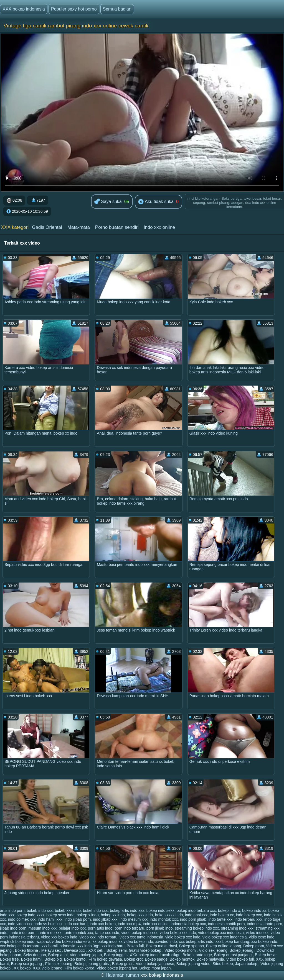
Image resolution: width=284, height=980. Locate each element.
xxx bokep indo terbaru (20, 946)
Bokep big (53, 959)
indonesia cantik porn (226, 924)
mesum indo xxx (43, 928)
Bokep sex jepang (27, 964)
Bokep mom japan (155, 968)
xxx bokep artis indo (196, 941)
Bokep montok (182, 959)
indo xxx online (159, 227)
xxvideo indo (166, 941)
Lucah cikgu (170, 955)
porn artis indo (100, 928)
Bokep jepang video (193, 964)
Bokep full (135, 946)
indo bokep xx (222, 915)
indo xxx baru (76, 924)
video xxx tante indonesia (141, 937)
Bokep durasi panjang (233, 955)
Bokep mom (254, 946)
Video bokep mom (181, 950)
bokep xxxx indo (169, 915)
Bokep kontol (75, 959)
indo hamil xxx (50, 919)
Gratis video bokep (146, 950)
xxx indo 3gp (88, 946)
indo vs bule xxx (49, 924)
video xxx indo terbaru (98, 937)
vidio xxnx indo (262, 937)
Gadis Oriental (47, 227)
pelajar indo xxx (72, 928)
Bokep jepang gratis (92, 964)
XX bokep (22, 968)
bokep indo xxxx (30, 915)
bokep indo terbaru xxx (196, 910)
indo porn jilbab (193, 919)
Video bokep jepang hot (117, 968)
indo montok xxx (164, 919)
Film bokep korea (79, 968)
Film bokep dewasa (105, 959)
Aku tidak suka (156, 202)
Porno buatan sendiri (117, 227)
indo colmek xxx (22, 919)
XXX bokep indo (144, 955)
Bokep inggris (116, 955)
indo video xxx (20, 924)
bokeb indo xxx (40, 910)
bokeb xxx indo (68, 910)
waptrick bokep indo (17, 941)
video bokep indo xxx (139, 933)
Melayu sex (52, 950)
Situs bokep (223, 964)
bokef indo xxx (95, 910)
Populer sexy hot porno (74, 9)
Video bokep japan (86, 955)
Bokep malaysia (210, 959)
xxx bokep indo (264, 941)
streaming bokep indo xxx (197, 928)
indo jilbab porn (78, 919)
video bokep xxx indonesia (221, 933)
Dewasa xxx (75, 950)
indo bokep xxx (249, 915)
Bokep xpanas (192, 946)
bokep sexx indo (60, 915)
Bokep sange (156, 959)
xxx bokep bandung (232, 941)
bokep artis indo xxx (127, 910)
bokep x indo (88, 915)
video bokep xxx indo (178, 933)
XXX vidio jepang (48, 968)
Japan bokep (247, 964)
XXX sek (96, 950)
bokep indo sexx (160, 910)
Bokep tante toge (197, 955)
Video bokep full (240, 959)
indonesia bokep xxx (188, 924)
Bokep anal (58, 955)
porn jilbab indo (160, 928)
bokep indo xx (254, 910)
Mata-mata (79, 227)
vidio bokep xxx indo (183, 937)
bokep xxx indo (140, 915)
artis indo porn (12, 910)
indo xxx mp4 (129, 924)
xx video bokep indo (136, 941)
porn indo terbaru (129, 928)
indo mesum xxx (134, 919)
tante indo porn (22, 933)
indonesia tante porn (264, 924)
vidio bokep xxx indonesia (225, 937)
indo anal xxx (196, 915)
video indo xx (257, 933)
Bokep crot (134, 959)
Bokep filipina (27, 950)
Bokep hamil (32, 959)
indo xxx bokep (103, 924)
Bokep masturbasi (161, 946)
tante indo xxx (49, 933)
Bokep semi (117, 950)
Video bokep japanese (155, 964)
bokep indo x (229, 910)
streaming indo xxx (237, 928)
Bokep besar (266, 955)
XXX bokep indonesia (24, 9)
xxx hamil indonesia (58, 946)
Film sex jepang (59, 964)
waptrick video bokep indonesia (64, 941)
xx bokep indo (105, 941)
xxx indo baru (113, 946)
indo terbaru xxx (248, 919)
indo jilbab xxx (105, 919)
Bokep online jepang (223, 946)
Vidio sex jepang (213, 950)
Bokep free (9, 959)
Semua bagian (117, 9)
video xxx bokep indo (59, 937)
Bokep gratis (123, 964)
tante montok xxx (78, 933)
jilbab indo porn (13, 928)
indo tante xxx (220, 919)
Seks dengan (35, 955)
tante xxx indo (107, 933)
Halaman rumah (122, 975)
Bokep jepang (242, 950)
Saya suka (108, 202)
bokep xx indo (113, 915)
